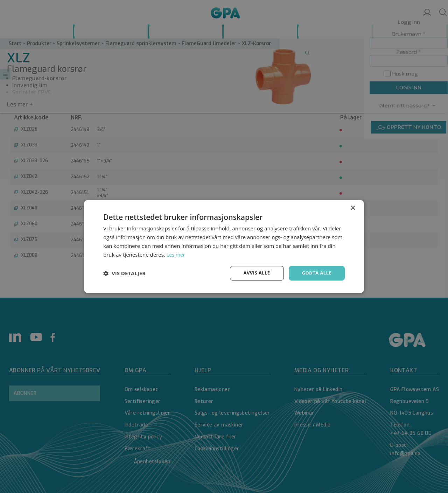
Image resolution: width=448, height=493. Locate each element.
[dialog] (224, 246)
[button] (124, 273)
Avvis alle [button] (254, 273)
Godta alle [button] (316, 273)
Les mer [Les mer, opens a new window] (176, 254)
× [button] (353, 208)
